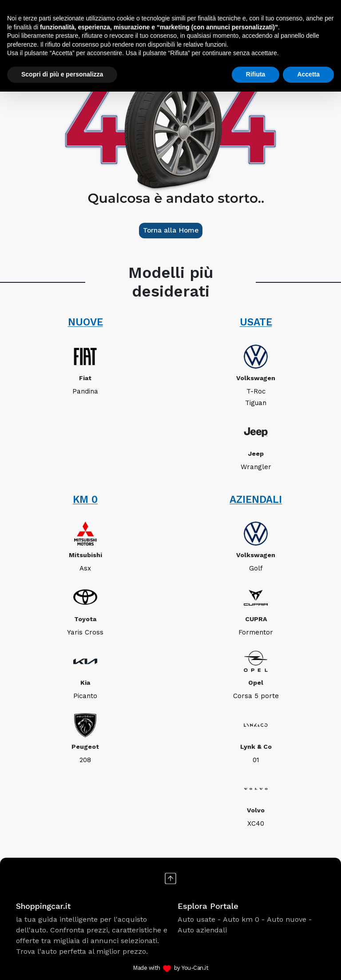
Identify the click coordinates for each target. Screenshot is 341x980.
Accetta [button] (308, 74)
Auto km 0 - (244, 919)
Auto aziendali (202, 930)
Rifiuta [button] (256, 74)
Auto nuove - (289, 919)
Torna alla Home (171, 230)
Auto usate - (199, 919)
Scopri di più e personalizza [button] (62, 74)
